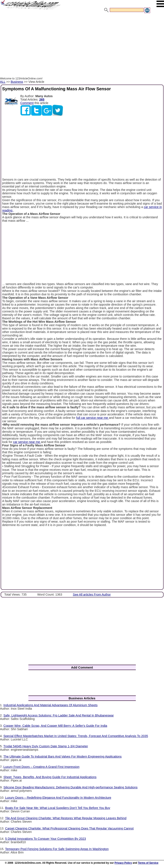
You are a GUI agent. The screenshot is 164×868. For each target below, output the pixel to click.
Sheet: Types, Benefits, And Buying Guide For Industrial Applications (50, 777)
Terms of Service (148, 863)
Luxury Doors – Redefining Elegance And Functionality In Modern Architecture (58, 798)
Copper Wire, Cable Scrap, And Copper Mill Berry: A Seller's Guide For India (55, 726)
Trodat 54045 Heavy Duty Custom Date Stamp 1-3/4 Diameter (46, 746)
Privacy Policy (123, 863)
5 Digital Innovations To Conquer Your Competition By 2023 (45, 839)
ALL (3, 82)
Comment (27, 103)
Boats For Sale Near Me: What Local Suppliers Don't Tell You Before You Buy (58, 808)
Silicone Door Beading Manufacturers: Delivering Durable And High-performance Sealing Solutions (70, 787)
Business (17, 82)
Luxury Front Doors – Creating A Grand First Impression (41, 767)
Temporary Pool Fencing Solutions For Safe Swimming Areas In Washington (57, 849)
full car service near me (93, 418)
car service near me (27, 442)
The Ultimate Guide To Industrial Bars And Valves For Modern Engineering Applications (63, 757)
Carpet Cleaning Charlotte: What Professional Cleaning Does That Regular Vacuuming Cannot (69, 828)
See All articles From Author (92, 595)
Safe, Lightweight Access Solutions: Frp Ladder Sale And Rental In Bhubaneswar (59, 715)
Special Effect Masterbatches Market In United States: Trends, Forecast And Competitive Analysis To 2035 (76, 736)
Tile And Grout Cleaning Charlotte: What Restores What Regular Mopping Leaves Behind (66, 818)
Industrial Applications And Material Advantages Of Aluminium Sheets (51, 705)
